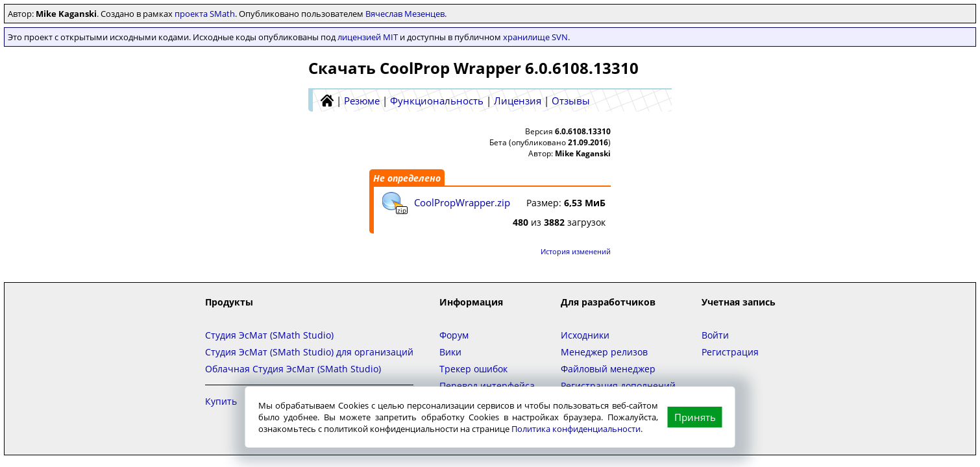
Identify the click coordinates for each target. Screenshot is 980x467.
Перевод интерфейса (487, 386)
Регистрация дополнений (618, 386)
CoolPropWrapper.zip (462, 202)
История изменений (576, 251)
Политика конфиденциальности (576, 429)
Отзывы (571, 101)
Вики (450, 352)
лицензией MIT (368, 37)
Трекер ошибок (473, 369)
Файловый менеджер (608, 369)
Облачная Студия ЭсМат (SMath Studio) (293, 369)
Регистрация (730, 352)
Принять (695, 417)
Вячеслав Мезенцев (405, 14)
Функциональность (437, 101)
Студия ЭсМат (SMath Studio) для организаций (309, 352)
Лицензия (518, 101)
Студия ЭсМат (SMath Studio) (269, 335)
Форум (454, 335)
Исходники (585, 335)
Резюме (362, 101)
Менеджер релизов (604, 352)
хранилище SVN (535, 37)
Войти (715, 335)
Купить (221, 401)
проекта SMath (205, 14)
